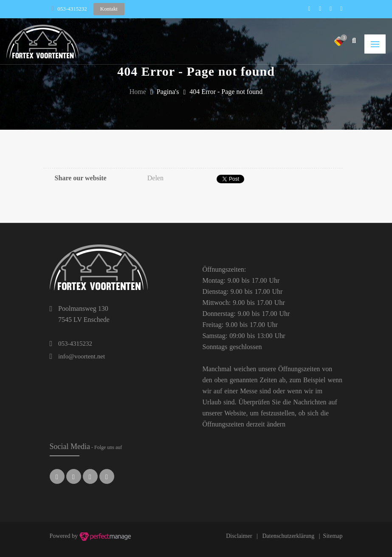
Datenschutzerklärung (288, 536)
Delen (155, 178)
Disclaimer (239, 536)
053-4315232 (72, 9)
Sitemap (333, 536)
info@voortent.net (82, 356)
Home (138, 92)
